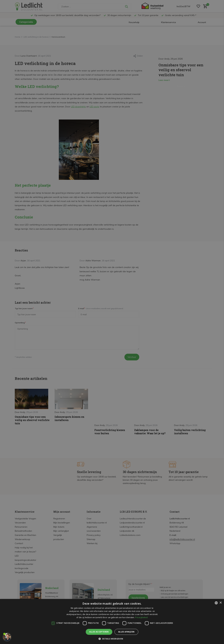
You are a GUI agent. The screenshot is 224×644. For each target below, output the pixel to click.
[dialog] (112, 621)
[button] (112, 639)
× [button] (220, 603)
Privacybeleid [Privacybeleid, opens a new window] (141, 617)
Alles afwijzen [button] (126, 632)
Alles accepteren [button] (99, 632)
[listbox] (216, 603)
